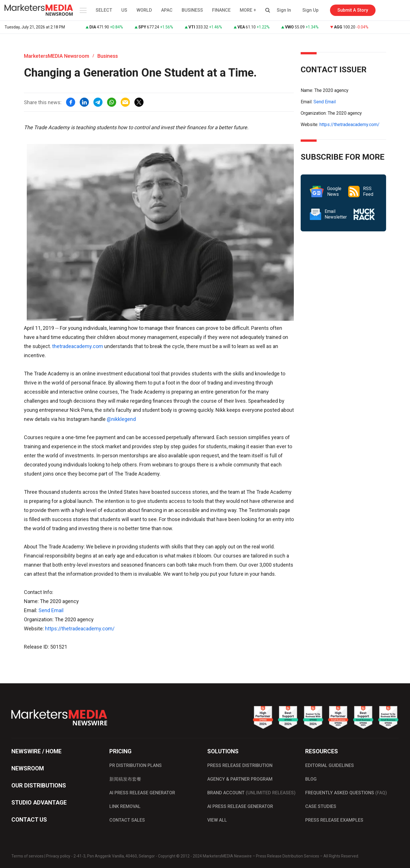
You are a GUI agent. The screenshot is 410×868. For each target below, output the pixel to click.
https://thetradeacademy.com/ (80, 629)
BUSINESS (192, 10)
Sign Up (310, 10)
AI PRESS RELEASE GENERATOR (142, 793)
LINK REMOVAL (125, 806)
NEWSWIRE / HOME (36, 751)
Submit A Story (353, 10)
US (124, 10)
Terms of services (27, 856)
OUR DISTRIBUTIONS (39, 785)
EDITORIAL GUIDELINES (330, 765)
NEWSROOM (28, 768)
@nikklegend (121, 419)
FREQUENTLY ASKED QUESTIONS (346, 793)
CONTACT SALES (127, 820)
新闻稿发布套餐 (125, 779)
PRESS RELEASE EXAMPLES (334, 820)
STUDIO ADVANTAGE (39, 803)
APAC (167, 10)
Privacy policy (58, 856)
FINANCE (221, 10)
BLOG (311, 779)
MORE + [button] (248, 10)
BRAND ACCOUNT (251, 793)
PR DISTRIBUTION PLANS (136, 765)
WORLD (144, 10)
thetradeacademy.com (78, 346)
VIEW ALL (217, 820)
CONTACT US (29, 820)
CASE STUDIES (321, 806)
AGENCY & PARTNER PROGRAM (240, 779)
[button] (83, 10)
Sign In (284, 10)
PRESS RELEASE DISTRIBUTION (240, 765)
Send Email (51, 610)
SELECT (104, 10)
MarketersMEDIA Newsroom (57, 56)
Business (108, 56)
